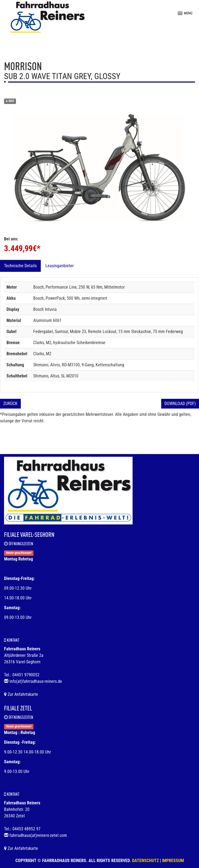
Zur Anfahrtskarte (21, 694)
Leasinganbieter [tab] (60, 266)
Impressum (173, 861)
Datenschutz (145, 861)
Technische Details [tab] (20, 266)
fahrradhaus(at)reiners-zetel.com (38, 835)
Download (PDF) (180, 404)
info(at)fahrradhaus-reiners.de (36, 681)
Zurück (10, 404)
